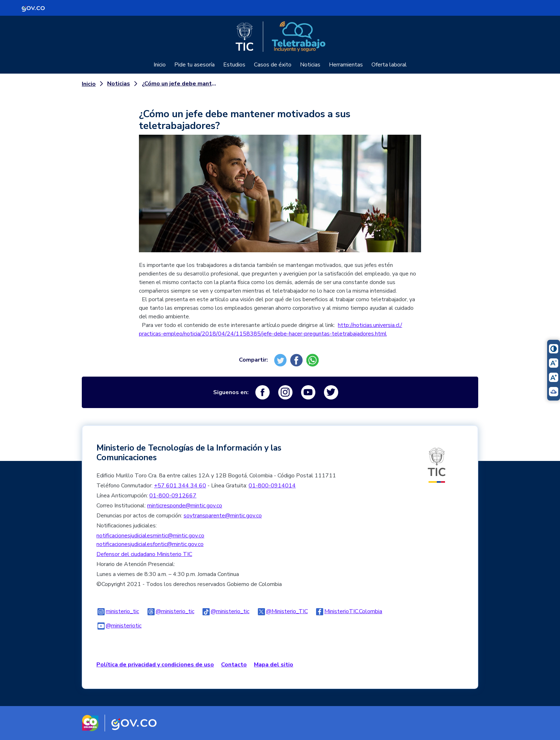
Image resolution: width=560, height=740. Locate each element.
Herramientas (346, 65)
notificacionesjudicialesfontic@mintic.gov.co (150, 544)
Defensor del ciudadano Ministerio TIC (144, 554)
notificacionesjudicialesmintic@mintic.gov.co (150, 536)
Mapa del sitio (274, 665)
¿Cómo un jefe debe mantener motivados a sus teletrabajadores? (181, 84)
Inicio (160, 65)
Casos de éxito (273, 65)
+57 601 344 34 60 (180, 486)
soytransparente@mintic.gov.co (223, 516)
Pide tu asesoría (194, 65)
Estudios (234, 65)
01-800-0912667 (173, 496)
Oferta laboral (389, 65)
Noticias (310, 65)
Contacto (234, 665)
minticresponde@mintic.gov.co (185, 506)
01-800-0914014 (272, 486)
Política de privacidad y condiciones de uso (155, 665)
